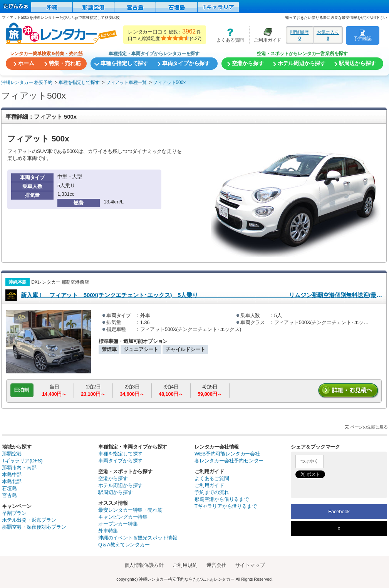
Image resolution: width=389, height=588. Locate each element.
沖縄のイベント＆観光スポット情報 (138, 538)
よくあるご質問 (212, 478)
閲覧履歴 (300, 35)
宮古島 (9, 495)
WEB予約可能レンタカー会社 (227, 454)
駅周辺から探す (116, 492)
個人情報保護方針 (144, 565)
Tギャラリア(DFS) (22, 461)
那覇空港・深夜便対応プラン (34, 527)
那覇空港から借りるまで (222, 499)
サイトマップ (250, 565)
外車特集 (108, 531)
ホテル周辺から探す (120, 485)
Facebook (339, 512)
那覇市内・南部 (19, 468)
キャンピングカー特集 (123, 517)
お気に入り (328, 35)
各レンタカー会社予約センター (229, 461)
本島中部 (12, 475)
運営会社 (216, 565)
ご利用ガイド (265, 35)
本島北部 (12, 481)
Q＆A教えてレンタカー (124, 545)
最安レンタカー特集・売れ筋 (130, 510)
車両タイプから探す (120, 461)
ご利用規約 (185, 565)
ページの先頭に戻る (369, 427)
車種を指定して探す (120, 454)
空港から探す (113, 478)
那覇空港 (12, 454)
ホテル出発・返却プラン (29, 520)
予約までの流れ (212, 492)
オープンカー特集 (118, 524)
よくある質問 (228, 35)
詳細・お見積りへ (349, 391)
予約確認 (363, 35)
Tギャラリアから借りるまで (226, 506)
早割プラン (14, 513)
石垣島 (9, 488)
